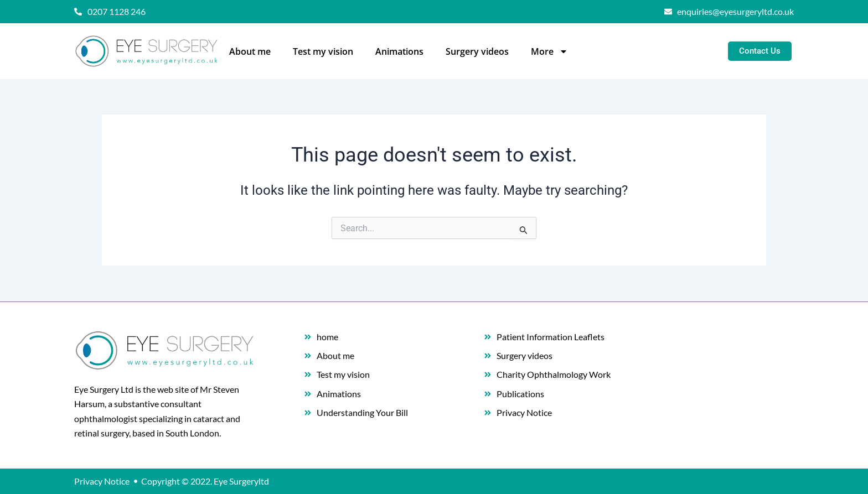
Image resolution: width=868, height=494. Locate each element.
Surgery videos (477, 51)
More (549, 51)
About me (250, 51)
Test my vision (323, 51)
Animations (399, 51)
